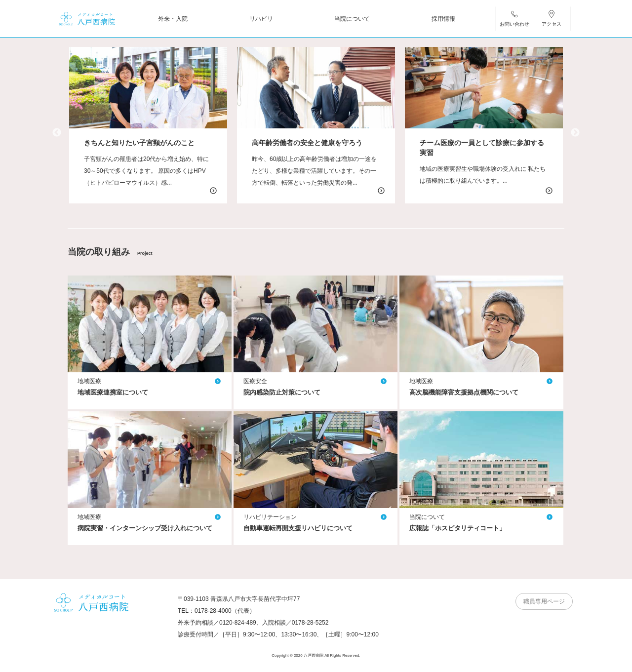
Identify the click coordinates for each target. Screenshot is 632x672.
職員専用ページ (544, 601)
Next (575, 133)
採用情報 (443, 18)
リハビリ (261, 18)
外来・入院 (173, 18)
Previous (57, 133)
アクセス (552, 18)
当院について (352, 18)
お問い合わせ (514, 18)
